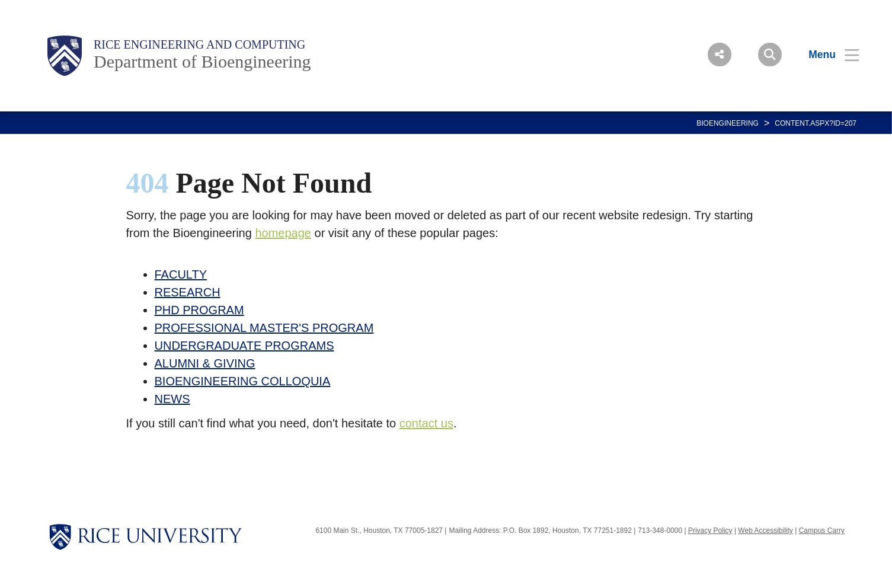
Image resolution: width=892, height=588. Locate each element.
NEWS (172, 399)
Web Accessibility (765, 531)
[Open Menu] (827, 55)
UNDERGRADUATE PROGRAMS (244, 346)
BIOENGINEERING (728, 123)
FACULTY (181, 274)
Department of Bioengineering (202, 61)
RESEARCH (188, 292)
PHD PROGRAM (199, 310)
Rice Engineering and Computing (199, 44)
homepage (283, 233)
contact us (426, 423)
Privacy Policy (710, 531)
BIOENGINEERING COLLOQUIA (243, 381)
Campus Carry (822, 531)
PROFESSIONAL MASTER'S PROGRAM (264, 328)
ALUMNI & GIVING (205, 363)
